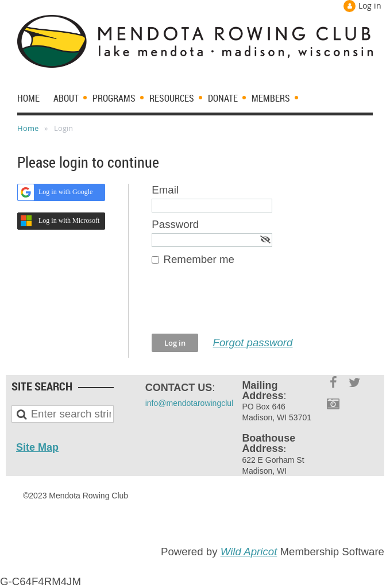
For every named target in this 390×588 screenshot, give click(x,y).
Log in (370, 5)
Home (28, 128)
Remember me (199, 259)
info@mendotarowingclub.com (200, 403)
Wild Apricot (249, 552)
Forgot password (253, 343)
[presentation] (239, 305)
